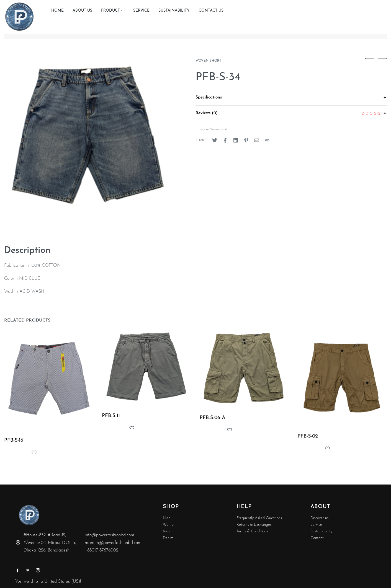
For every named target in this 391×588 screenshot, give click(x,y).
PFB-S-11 (111, 418)
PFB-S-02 (309, 442)
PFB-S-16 (14, 441)
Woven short (208, 61)
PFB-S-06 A (213, 422)
